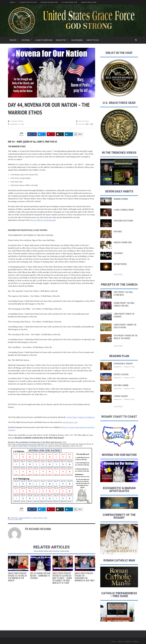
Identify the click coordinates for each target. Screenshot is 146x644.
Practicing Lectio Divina (123, 221)
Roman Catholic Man (89, 2)
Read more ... (119, 274)
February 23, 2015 (129, 367)
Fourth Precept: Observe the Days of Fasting (124, 326)
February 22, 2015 (129, 378)
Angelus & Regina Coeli (122, 242)
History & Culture (121, 374)
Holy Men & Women (121, 385)
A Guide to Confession (44, 40)
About (120, 642)
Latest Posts (37, 518)
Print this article (82, 121)
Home (114, 642)
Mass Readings (77, 40)
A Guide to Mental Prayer (123, 210)
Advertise (128, 642)
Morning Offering (120, 199)
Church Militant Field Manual (42, 220)
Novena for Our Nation (49, 2)
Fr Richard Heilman (16, 121)
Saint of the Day (93, 40)
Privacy (136, 642)
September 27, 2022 (16, 124)
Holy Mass (118, 232)
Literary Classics (120, 396)
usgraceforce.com (70, 422)
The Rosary (118, 253)
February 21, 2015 (129, 388)
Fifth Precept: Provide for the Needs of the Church (125, 337)
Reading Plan (117, 367)
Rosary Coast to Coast (28, 2)
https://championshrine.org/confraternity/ (28, 444)
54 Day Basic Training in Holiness (80, 417)
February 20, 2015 (129, 399)
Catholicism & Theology (123, 364)
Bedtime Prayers (120, 264)
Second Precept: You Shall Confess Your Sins (124, 304)
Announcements (25, 518)
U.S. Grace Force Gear (69, 2)
